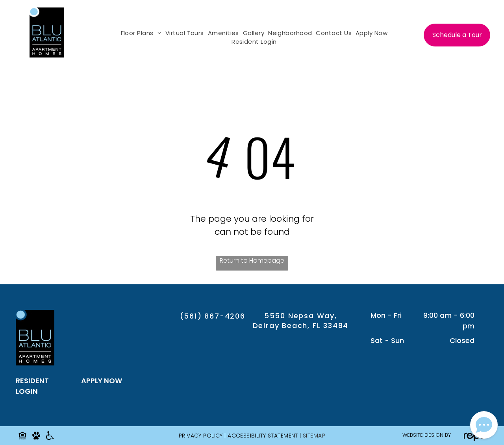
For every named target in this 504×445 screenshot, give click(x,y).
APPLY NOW (102, 381)
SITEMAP (314, 436)
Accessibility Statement (263, 436)
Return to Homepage (252, 261)
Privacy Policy (201, 436)
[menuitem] (139, 33)
